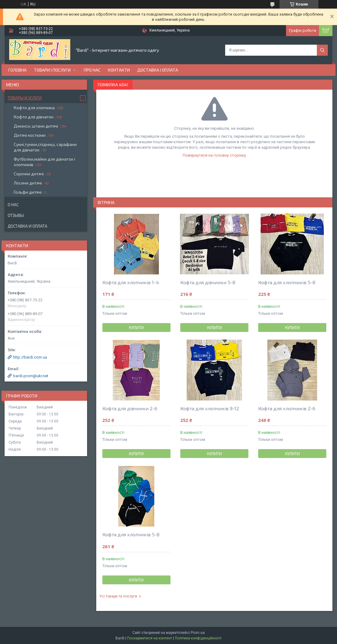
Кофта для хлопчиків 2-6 (287, 408)
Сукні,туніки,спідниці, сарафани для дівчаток (45, 147)
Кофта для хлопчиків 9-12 (210, 408)
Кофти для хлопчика (34, 108)
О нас (13, 205)
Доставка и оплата (27, 226)
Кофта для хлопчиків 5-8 (287, 282)
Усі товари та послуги (118, 596)
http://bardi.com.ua (30, 357)
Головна (17, 70)
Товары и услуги (25, 98)
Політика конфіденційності (198, 638)
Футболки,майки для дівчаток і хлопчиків (44, 162)
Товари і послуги (52, 70)
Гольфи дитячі (28, 192)
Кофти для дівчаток (34, 117)
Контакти (119, 70)
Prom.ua (198, 633)
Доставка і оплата (158, 70)
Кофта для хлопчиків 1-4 (131, 282)
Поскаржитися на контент (150, 638)
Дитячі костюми (30, 135)
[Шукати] (322, 50)
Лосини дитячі (28, 183)
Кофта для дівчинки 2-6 (130, 408)
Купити (136, 328)
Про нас (92, 70)
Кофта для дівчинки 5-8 (208, 282)
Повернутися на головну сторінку (214, 155)
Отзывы (16, 215)
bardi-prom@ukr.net (31, 376)
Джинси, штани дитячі (36, 126)
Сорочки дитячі (29, 174)
